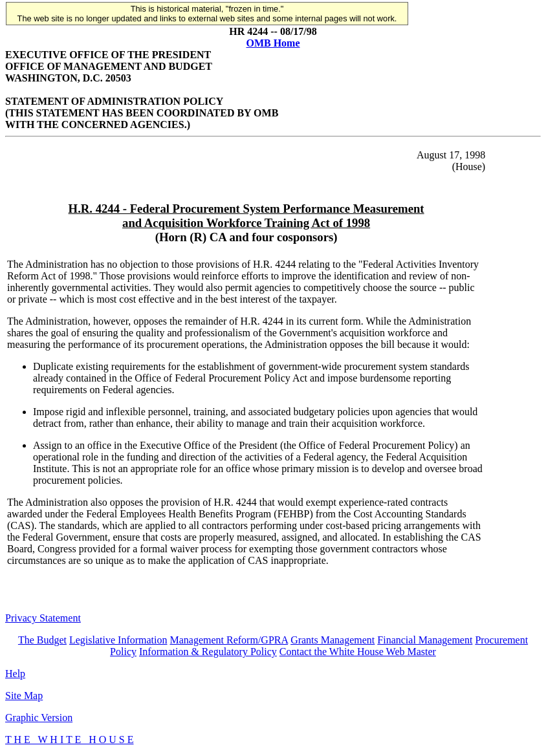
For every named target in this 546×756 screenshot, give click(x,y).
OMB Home (273, 43)
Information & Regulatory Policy (208, 652)
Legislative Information (118, 640)
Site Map (24, 696)
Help (15, 674)
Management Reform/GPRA (229, 640)
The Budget (42, 640)
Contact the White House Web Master (358, 652)
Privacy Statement (43, 618)
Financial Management (425, 640)
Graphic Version (39, 718)
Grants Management (333, 640)
